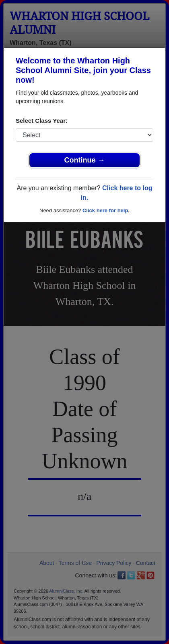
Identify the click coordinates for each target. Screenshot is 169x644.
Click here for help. (106, 210)
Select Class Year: (42, 121)
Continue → (85, 160)
